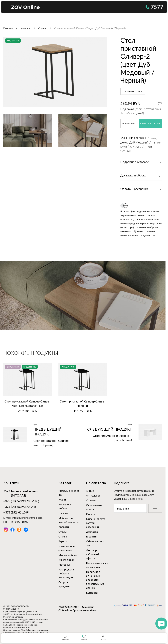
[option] (55, 72)
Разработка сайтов (69, 607)
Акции (90, 491)
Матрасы (64, 565)
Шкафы (63, 513)
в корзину (129, 124)
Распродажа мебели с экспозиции (66, 573)
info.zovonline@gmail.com (27, 518)
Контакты (92, 592)
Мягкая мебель (68, 555)
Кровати (64, 527)
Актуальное (93, 495)
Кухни (62, 499)
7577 (154, 7)
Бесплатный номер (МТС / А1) (21, 493)
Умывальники (67, 560)
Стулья (63, 536)
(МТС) (21, 502)
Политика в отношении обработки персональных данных (95, 580)
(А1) (20, 507)
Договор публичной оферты (93, 554)
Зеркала (63, 541)
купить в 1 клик (150, 124)
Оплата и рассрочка (134, 189)
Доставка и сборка (133, 176)
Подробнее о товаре (135, 162)
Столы (63, 532)
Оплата (91, 514)
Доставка (92, 532)
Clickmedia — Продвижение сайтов (77, 610)
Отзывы (91, 500)
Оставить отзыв (133, 92)
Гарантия (92, 536)
